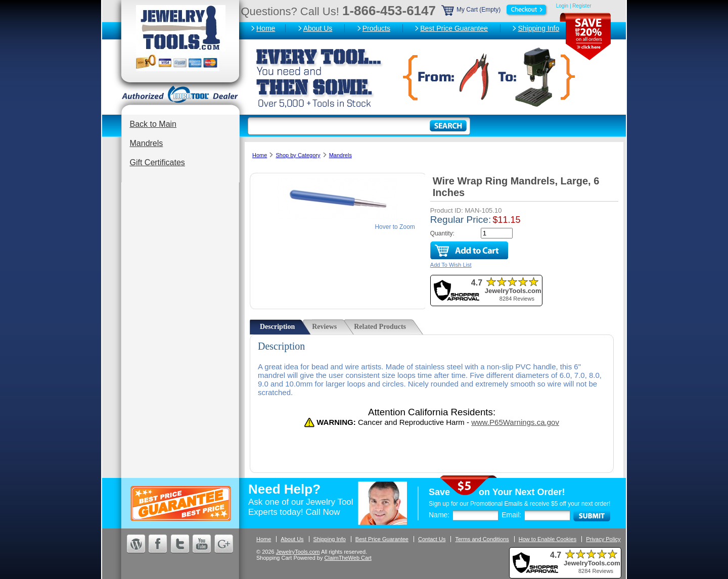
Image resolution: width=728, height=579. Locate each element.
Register (582, 6)
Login (562, 6)
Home (266, 28)
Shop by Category (298, 155)
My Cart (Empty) (495, 10)
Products (376, 28)
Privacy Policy (603, 539)
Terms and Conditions (482, 539)
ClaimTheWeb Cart (348, 558)
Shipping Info (538, 28)
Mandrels (147, 143)
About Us (318, 28)
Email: (511, 515)
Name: (439, 515)
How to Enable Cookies (548, 539)
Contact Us (432, 539)
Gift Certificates (157, 162)
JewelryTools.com (298, 552)
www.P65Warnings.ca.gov (515, 422)
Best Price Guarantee (454, 28)
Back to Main (153, 124)
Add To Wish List (451, 265)
